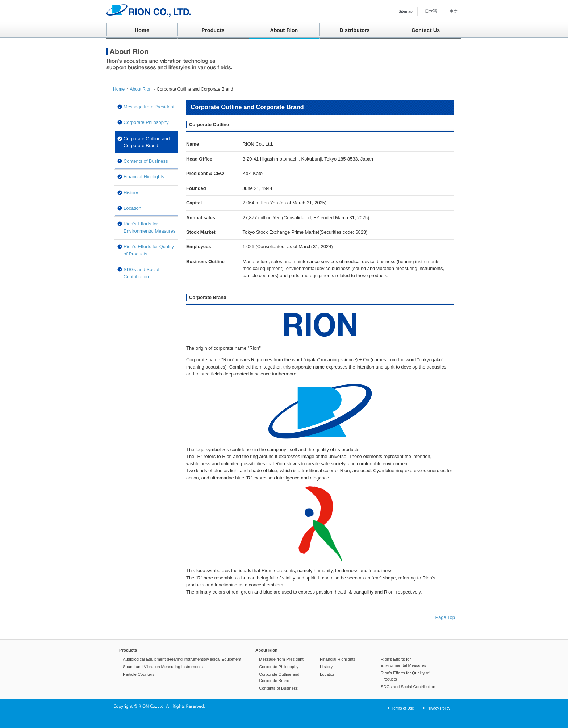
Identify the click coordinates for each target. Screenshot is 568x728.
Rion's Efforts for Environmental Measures (149, 227)
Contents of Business (146, 161)
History (131, 193)
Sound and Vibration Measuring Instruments (163, 667)
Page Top (445, 617)
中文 (454, 11)
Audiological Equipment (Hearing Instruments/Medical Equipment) (183, 659)
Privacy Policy (438, 708)
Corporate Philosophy (146, 122)
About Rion (141, 89)
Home (119, 89)
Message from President (149, 107)
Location (132, 208)
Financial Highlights (144, 177)
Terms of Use (403, 708)
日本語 (431, 11)
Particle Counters (139, 674)
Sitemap (406, 11)
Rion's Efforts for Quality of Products (149, 250)
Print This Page (425, 88)
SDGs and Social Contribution (141, 273)
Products (128, 650)
